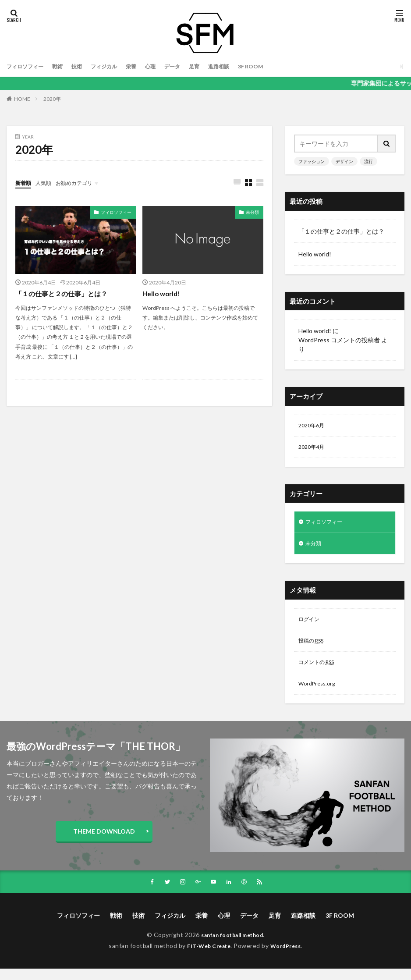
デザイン (344, 161)
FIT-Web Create (207, 957)
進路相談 (242, 66)
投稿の (314, 648)
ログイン (311, 625)
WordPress (289, 957)
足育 (215, 66)
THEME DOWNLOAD (104, 842)
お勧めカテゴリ (82, 183)
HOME (22, 99)
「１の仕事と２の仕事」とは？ (64, 294)
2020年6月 (313, 426)
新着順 (25, 183)
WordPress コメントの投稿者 (339, 340)
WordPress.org (319, 694)
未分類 (252, 213)
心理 (167, 66)
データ (191, 66)
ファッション (312, 161)
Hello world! (163, 294)
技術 (85, 66)
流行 (368, 161)
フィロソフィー (28, 66)
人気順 (47, 183)
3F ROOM (278, 66)
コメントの (320, 671)
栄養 (146, 66)
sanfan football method (232, 946)
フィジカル (116, 66)
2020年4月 (313, 449)
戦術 (64, 66)
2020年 (52, 99)
